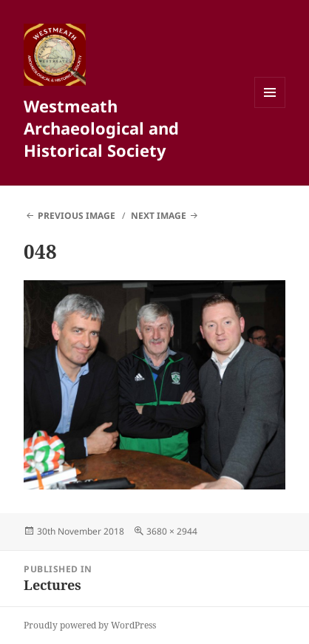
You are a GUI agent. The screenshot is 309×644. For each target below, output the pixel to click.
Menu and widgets (270, 108)
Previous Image (77, 216)
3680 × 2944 (172, 531)
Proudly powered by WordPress (90, 625)
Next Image (159, 216)
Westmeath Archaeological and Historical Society (101, 128)
